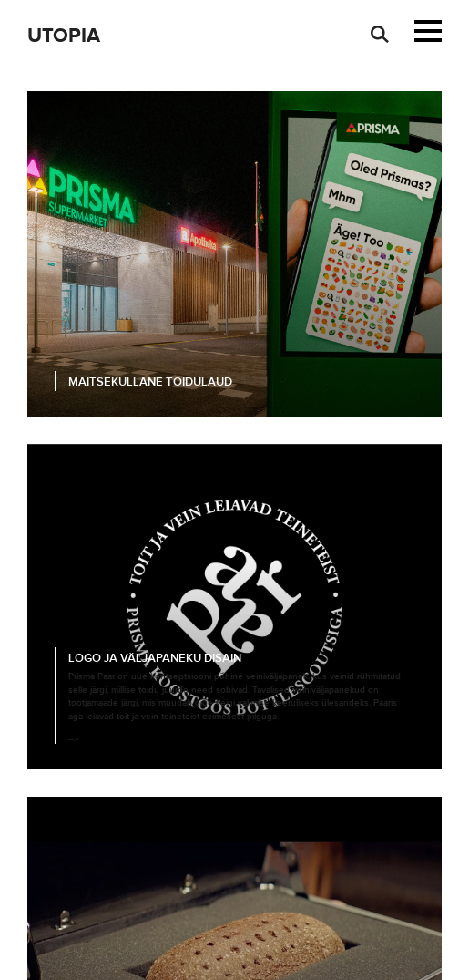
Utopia (64, 36)
